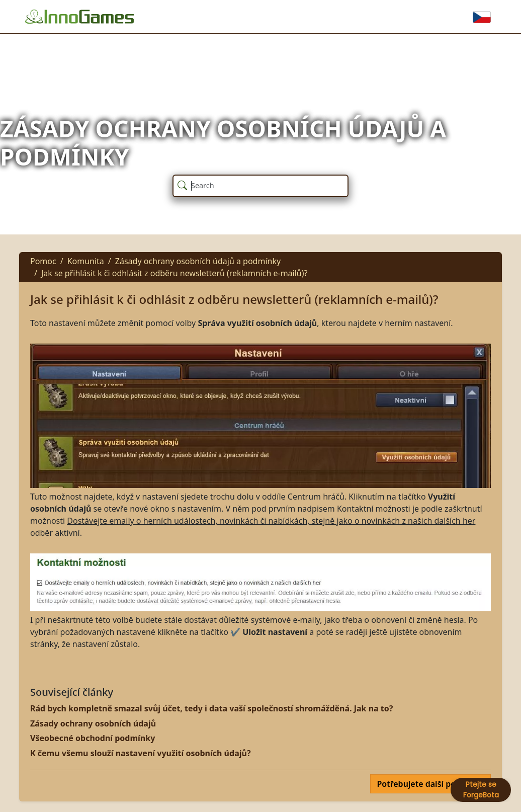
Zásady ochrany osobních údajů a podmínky (198, 261)
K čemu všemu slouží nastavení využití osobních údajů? (141, 753)
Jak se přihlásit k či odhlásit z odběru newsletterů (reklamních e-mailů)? (175, 273)
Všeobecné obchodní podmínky (93, 738)
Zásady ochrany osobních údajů (93, 723)
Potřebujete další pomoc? (427, 784)
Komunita (86, 261)
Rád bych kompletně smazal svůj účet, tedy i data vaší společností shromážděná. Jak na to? (211, 708)
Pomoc (43, 261)
